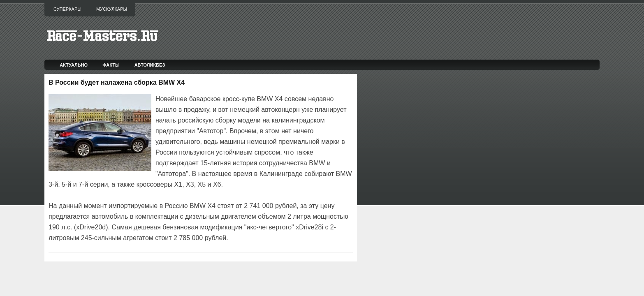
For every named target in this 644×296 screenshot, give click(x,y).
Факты (111, 65)
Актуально (74, 65)
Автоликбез (150, 65)
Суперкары (67, 9)
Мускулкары (112, 9)
